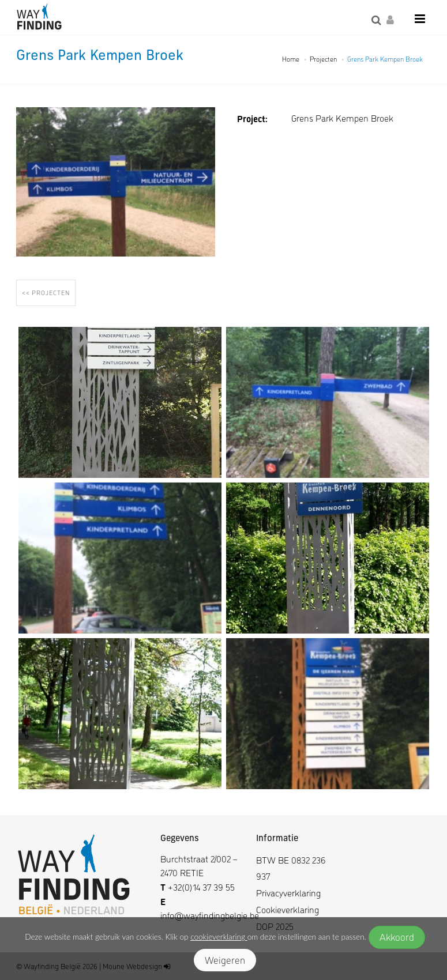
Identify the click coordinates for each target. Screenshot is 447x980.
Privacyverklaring (288, 893)
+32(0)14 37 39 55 (201, 887)
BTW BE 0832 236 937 (291, 868)
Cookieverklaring (288, 909)
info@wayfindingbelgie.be (210, 915)
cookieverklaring (219, 937)
